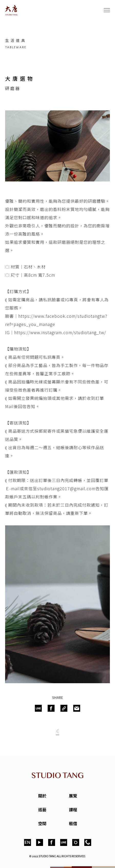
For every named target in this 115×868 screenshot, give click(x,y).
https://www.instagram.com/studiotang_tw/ (60, 332)
